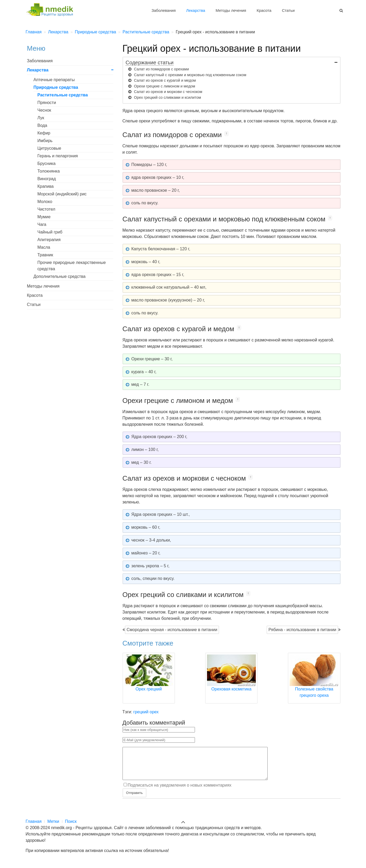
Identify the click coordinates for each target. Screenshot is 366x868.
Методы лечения (231, 10)
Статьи (288, 10)
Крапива (46, 186)
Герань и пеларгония (58, 156)
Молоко (45, 202)
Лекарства (196, 10)
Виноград (47, 179)
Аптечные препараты (54, 80)
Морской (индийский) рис (62, 194)
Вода (42, 125)
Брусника (47, 163)
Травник (45, 255)
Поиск (71, 828)
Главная (34, 828)
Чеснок (44, 110)
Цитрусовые (49, 148)
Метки (53, 828)
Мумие (44, 217)
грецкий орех (146, 712)
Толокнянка (49, 171)
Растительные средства (63, 95)
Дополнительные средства (60, 276)
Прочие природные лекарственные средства (72, 266)
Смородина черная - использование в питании (172, 630)
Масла (44, 247)
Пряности (47, 103)
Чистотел (46, 209)
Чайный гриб (50, 232)
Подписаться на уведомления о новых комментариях (180, 791)
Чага (42, 224)
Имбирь (45, 141)
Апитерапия (49, 240)
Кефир (44, 133)
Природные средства (56, 87)
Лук (41, 118)
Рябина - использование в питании (302, 630)
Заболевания (163, 10)
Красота (264, 10)
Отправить (134, 799)
